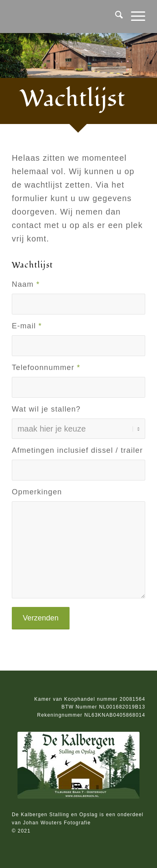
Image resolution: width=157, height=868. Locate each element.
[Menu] (134, 16)
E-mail (27, 326)
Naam (26, 284)
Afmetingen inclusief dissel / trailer (77, 450)
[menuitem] (115, 16)
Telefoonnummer (46, 367)
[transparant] (65, 16)
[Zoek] (115, 16)
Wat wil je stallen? (46, 409)
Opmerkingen (37, 492)
